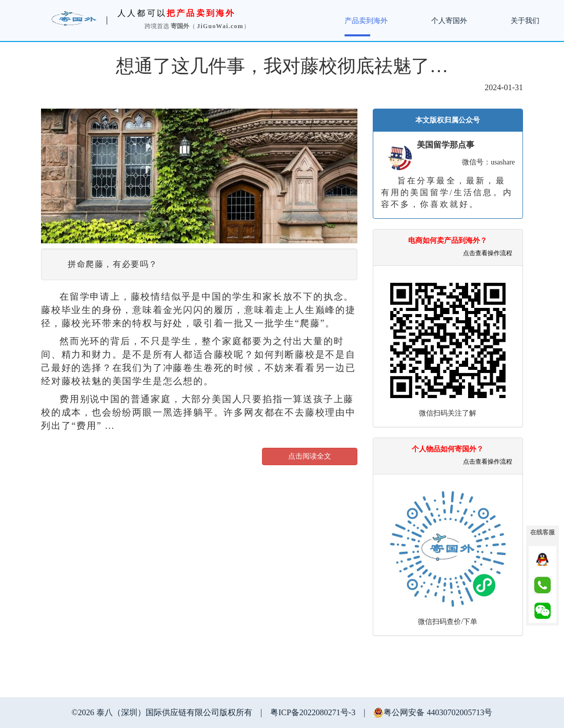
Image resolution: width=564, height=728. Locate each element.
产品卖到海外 (366, 21)
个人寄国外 (449, 21)
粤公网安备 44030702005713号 (433, 713)
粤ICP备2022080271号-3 (313, 712)
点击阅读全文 (310, 456)
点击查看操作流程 (488, 253)
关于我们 (525, 21)
